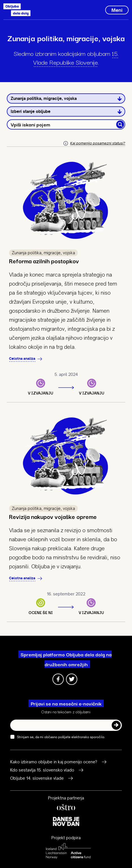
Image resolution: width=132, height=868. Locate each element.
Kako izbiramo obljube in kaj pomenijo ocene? (54, 762)
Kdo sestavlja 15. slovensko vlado (42, 770)
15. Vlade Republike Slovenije (76, 57)
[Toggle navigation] (117, 10)
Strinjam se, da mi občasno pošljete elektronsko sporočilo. (59, 737)
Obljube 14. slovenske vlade (37, 778)
